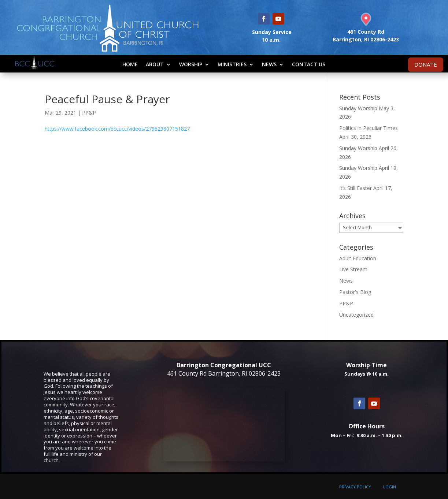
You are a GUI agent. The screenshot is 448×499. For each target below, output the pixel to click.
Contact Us (309, 64)
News (269, 64)
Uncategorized (356, 315)
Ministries (232, 64)
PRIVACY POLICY (355, 487)
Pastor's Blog (355, 292)
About (155, 64)
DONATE (426, 64)
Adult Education (358, 258)
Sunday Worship (358, 108)
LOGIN (390, 487)
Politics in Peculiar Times (369, 128)
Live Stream (353, 269)
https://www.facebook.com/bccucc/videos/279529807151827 (117, 129)
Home (130, 64)
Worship (191, 64)
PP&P (89, 113)
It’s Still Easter (356, 188)
